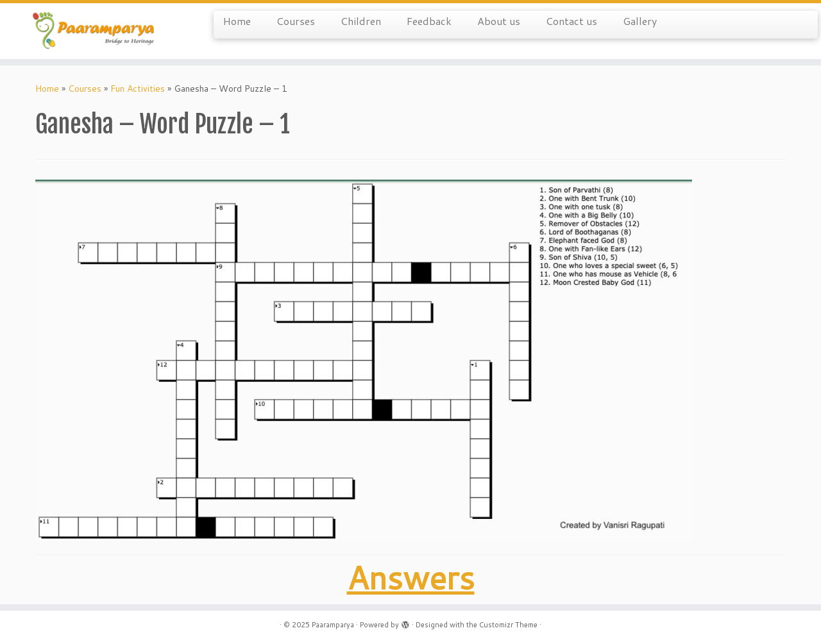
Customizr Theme (508, 625)
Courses (296, 21)
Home (237, 21)
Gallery (640, 21)
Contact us (571, 21)
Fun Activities (138, 89)
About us (499, 21)
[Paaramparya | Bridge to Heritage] (95, 31)
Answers (411, 577)
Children (361, 21)
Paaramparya (333, 625)
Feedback (429, 21)
